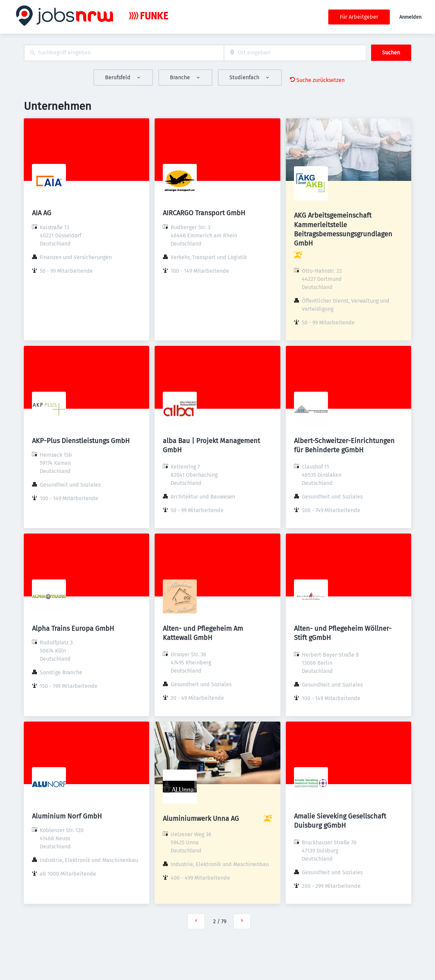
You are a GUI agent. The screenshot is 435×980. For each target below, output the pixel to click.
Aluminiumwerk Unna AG (201, 818)
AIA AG (42, 213)
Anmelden (410, 17)
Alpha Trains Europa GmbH (73, 628)
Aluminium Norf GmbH (67, 816)
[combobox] (124, 53)
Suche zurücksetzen (317, 80)
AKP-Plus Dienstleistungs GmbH (81, 441)
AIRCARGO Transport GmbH (204, 213)
